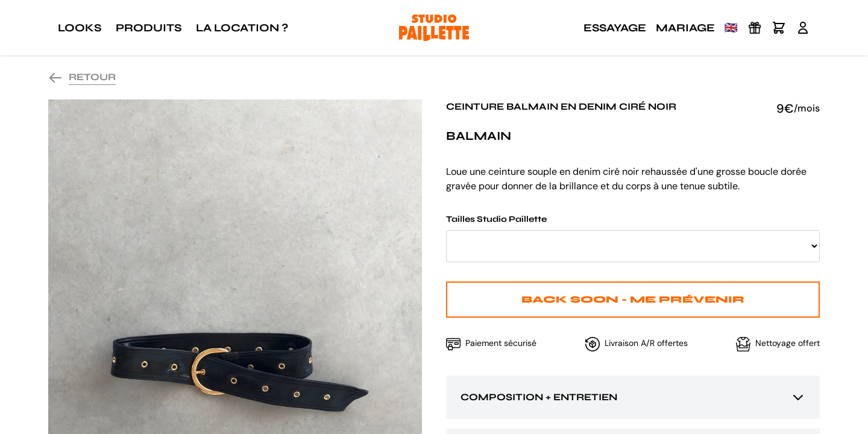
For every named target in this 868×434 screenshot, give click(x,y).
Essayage (615, 28)
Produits (149, 28)
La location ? (242, 28)
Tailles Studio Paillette (633, 238)
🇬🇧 (731, 28)
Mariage (685, 28)
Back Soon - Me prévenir (633, 299)
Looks (80, 28)
